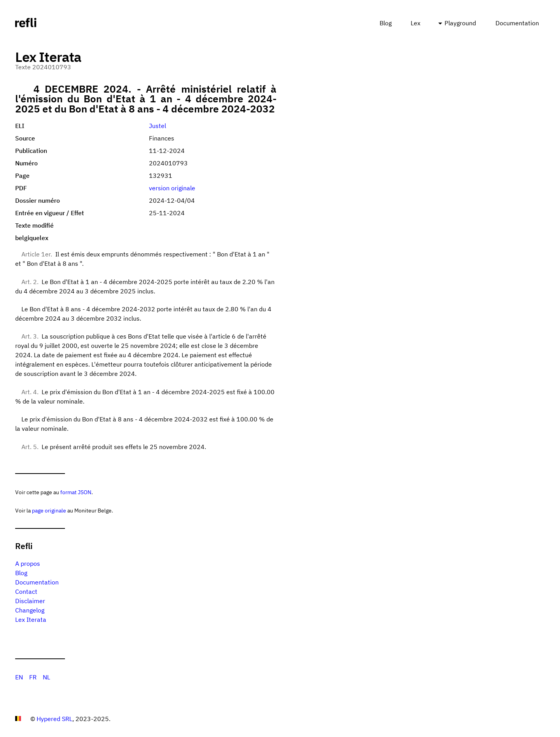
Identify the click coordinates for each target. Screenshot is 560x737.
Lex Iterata (31, 619)
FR (33, 677)
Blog (386, 23)
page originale (49, 510)
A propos (28, 563)
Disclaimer (30, 601)
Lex (416, 23)
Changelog (30, 610)
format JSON (76, 492)
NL (46, 677)
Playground (460, 23)
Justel (157, 126)
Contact (26, 591)
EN (19, 677)
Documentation (517, 23)
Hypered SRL (54, 719)
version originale (172, 188)
